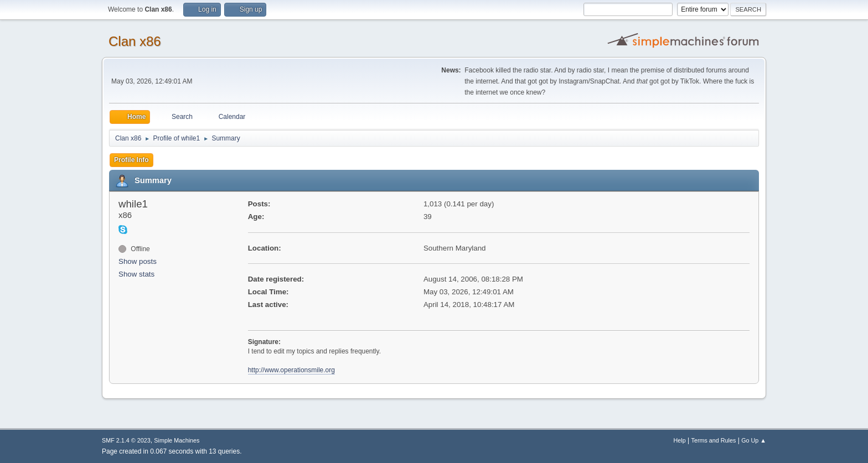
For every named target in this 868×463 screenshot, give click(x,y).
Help (680, 440)
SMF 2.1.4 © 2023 (126, 440)
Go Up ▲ (754, 440)
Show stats (136, 274)
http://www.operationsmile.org (291, 370)
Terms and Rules (714, 440)
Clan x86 (135, 41)
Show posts (138, 261)
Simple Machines (177, 440)
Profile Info (131, 160)
